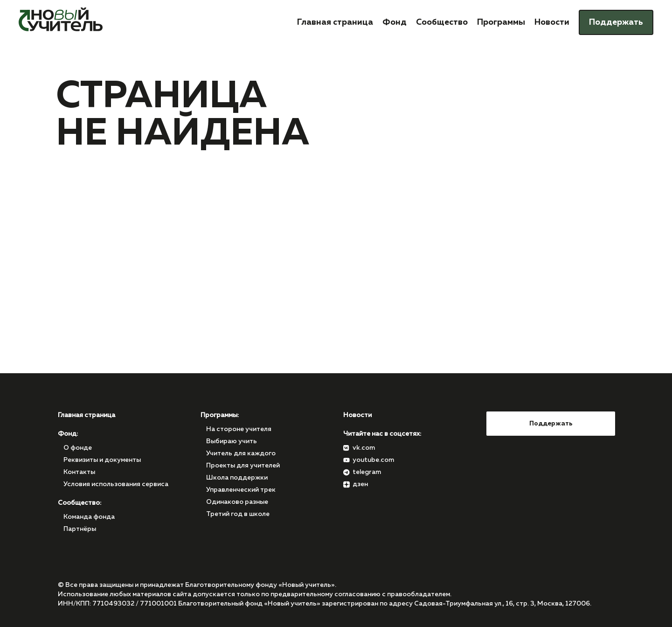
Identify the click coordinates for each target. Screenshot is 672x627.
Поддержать (616, 22)
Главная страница (335, 22)
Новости (552, 22)
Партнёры (80, 529)
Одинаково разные (237, 502)
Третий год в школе (238, 514)
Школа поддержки (237, 478)
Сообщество (442, 22)
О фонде (78, 448)
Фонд (395, 22)
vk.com (364, 448)
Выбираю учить (232, 441)
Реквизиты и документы (102, 460)
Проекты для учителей (243, 466)
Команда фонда (89, 517)
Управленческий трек (241, 490)
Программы (501, 22)
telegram (367, 472)
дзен (360, 484)
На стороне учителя (239, 429)
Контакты (79, 472)
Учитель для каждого (241, 453)
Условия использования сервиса (116, 484)
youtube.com (373, 460)
